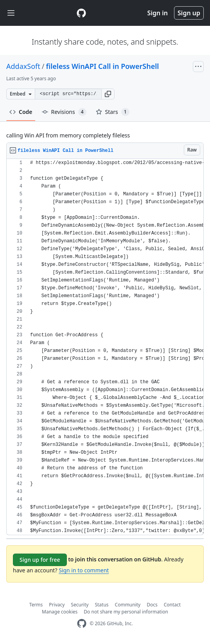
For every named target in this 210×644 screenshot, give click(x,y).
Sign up (189, 13)
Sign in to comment (84, 570)
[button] (108, 94)
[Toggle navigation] (11, 13)
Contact (172, 605)
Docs (152, 605)
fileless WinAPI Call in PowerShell (102, 66)
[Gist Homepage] (81, 13)
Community (128, 605)
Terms (36, 605)
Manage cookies (60, 612)
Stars (113, 112)
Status (101, 605)
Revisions (64, 112)
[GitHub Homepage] (82, 623)
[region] (105, 347)
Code (21, 112)
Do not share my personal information (126, 612)
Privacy (57, 605)
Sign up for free (40, 560)
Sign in (158, 13)
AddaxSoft (23, 66)
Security (80, 605)
